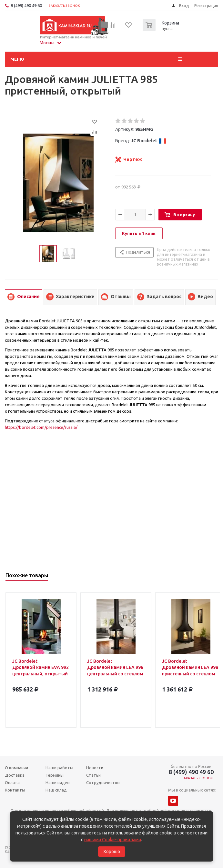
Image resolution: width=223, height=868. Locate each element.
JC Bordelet (149, 141)
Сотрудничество (103, 782)
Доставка (15, 775)
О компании (16, 768)
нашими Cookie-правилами (113, 840)
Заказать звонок (64, 6)
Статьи (93, 775)
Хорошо (112, 852)
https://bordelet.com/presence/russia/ (41, 427)
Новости (95, 768)
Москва (51, 43)
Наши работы (59, 768)
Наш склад (56, 790)
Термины (55, 775)
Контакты (15, 790)
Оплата (12, 782)
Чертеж (133, 159)
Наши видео (58, 782)
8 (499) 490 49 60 (26, 5)
